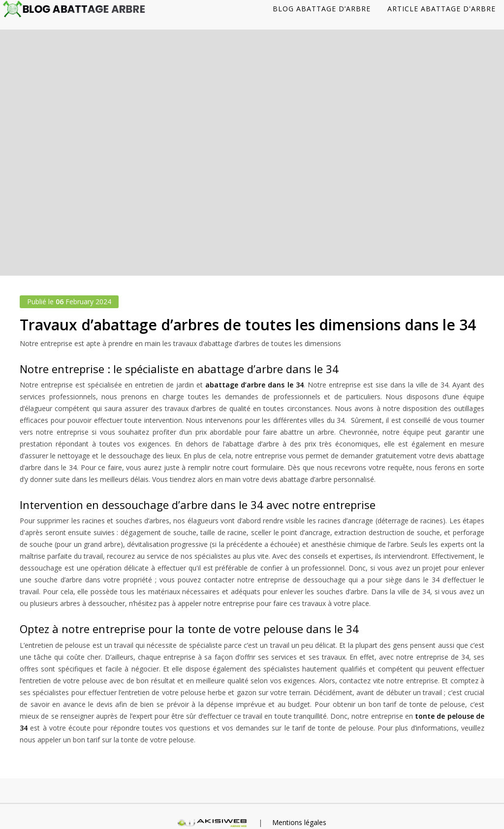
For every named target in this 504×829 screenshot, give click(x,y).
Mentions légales (299, 822)
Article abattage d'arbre (441, 9)
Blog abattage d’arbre (322, 9)
